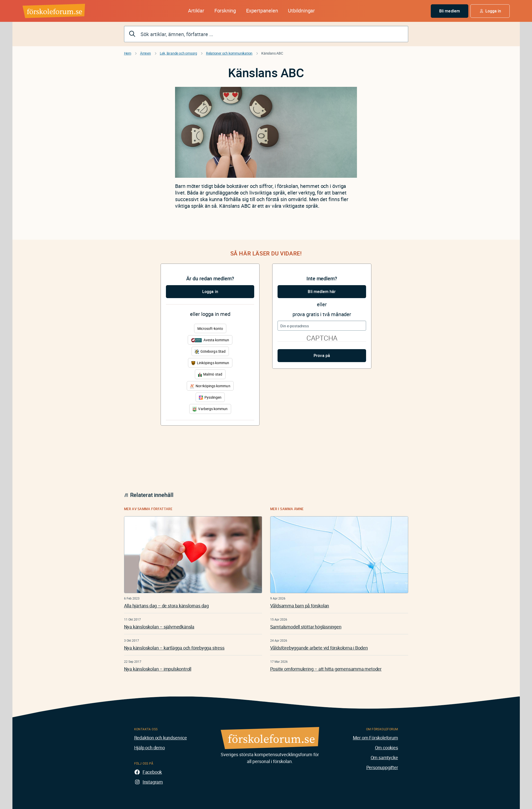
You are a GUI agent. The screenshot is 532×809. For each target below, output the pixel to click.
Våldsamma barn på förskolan (300, 606)
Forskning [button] (225, 11)
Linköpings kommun (210, 363)
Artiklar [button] (196, 11)
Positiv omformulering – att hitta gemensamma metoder (326, 669)
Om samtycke (384, 757)
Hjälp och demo (150, 748)
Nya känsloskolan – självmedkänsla (159, 627)
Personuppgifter (382, 767)
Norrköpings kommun (210, 386)
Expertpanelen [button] (262, 11)
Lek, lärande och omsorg (178, 53)
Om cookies (387, 748)
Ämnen (145, 53)
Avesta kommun (210, 340)
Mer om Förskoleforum (375, 738)
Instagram (153, 782)
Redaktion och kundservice (161, 738)
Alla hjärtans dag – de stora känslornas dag (166, 606)
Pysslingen (210, 397)
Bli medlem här (322, 292)
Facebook (152, 772)
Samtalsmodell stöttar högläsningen (306, 627)
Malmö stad (210, 374)
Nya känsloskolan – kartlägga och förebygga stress (174, 648)
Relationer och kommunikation (229, 53)
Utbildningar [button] (301, 11)
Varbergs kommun (210, 409)
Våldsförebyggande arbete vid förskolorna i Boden (319, 648)
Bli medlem (450, 11)
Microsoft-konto (210, 328)
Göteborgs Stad (210, 351)
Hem (128, 53)
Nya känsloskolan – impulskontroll (158, 669)
